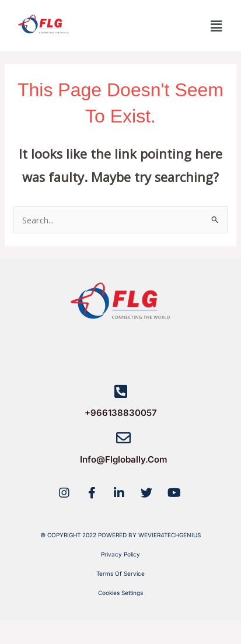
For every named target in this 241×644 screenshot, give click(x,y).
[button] (216, 26)
